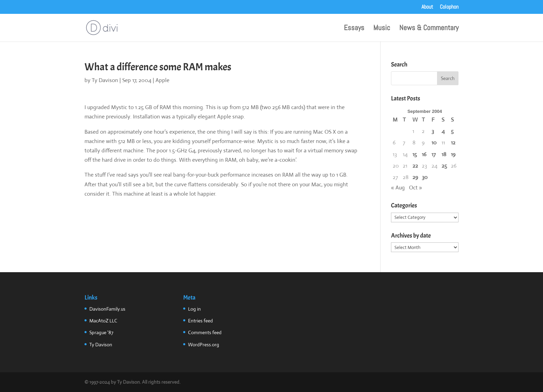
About (427, 7)
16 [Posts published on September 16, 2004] (424, 154)
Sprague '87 (101, 332)
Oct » (416, 188)
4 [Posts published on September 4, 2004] (443, 131)
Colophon (449, 7)
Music (382, 29)
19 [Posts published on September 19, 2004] (453, 154)
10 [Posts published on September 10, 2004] (434, 142)
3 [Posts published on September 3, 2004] (433, 131)
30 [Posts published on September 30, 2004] (425, 177)
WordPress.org (204, 345)
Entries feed (201, 321)
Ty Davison (105, 80)
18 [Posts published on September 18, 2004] (444, 154)
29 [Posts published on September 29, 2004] (415, 177)
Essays (354, 29)
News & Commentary (429, 29)
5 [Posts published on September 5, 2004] (452, 131)
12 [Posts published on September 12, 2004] (453, 142)
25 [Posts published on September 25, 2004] (444, 166)
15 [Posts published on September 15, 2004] (415, 154)
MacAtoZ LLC (103, 321)
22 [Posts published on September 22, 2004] (415, 166)
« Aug (398, 188)
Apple (162, 80)
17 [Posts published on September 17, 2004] (434, 154)
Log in (194, 309)
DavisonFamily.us (107, 309)
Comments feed (205, 332)
